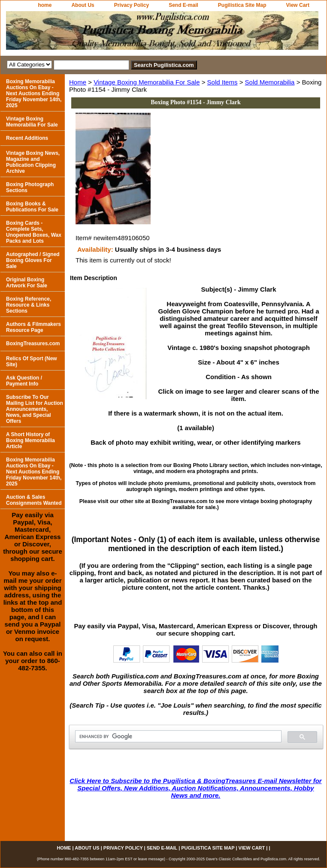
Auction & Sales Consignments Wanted (34, 500)
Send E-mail (183, 5)
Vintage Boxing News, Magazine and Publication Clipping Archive (33, 162)
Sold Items (223, 82)
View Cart (298, 5)
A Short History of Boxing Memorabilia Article (30, 440)
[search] (177, 737)
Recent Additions (27, 138)
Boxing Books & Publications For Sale (32, 207)
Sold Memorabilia (270, 82)
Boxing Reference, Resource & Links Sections (29, 305)
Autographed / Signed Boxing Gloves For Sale (33, 260)
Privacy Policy (132, 5)
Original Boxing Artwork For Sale (27, 283)
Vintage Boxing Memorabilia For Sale (147, 82)
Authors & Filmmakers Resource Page (33, 327)
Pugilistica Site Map (242, 5)
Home (78, 82)
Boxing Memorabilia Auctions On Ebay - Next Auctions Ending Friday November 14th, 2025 (34, 93)
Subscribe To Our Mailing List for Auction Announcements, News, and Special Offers (35, 409)
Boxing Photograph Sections (30, 187)
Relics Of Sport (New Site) (32, 362)
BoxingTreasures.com (33, 344)
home (45, 5)
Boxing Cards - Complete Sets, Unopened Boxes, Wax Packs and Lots (34, 232)
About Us (83, 5)
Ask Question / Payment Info (24, 381)
